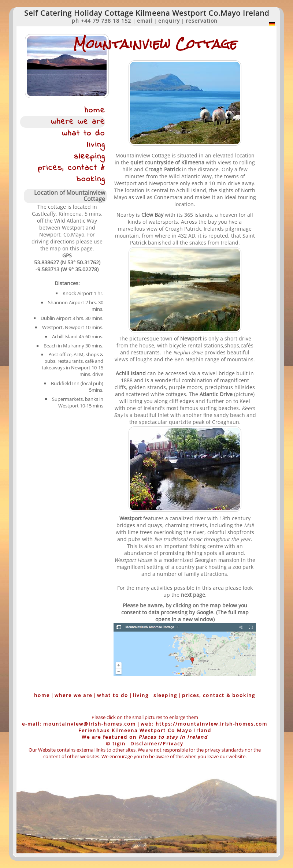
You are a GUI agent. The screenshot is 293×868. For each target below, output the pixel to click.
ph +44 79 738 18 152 (101, 21)
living (96, 145)
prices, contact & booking (71, 174)
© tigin (116, 744)
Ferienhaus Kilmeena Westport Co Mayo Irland (145, 730)
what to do (84, 133)
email (145, 21)
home (95, 110)
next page (193, 595)
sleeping (90, 157)
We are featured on (145, 737)
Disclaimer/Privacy (157, 744)
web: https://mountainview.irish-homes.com (204, 724)
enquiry (169, 21)
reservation (202, 21)
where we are (78, 122)
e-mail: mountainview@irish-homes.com (79, 724)
